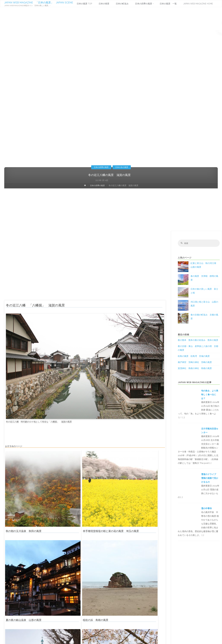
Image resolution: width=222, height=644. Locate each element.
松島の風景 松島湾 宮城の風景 (194, 356)
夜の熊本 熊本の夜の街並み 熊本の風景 (198, 340)
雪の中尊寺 (206, 509)
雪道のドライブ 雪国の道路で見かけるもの (210, 478)
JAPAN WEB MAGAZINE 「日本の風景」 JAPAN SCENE (39, 2)
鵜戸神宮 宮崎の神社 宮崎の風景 (195, 363)
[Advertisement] (111, 210)
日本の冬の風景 (122, 167)
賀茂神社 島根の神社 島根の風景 (195, 369)
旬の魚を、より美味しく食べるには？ (210, 395)
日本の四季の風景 (101, 167)
